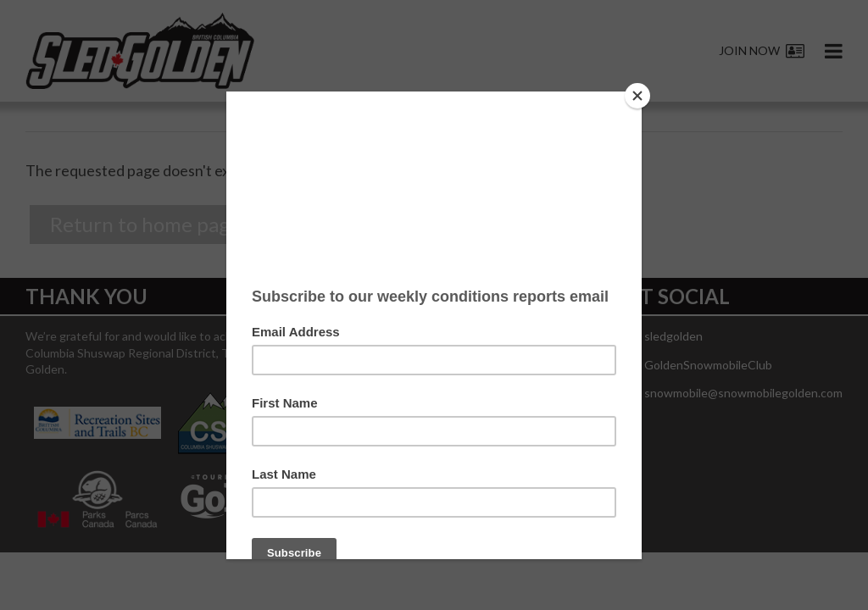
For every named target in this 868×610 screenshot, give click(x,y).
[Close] (637, 96)
